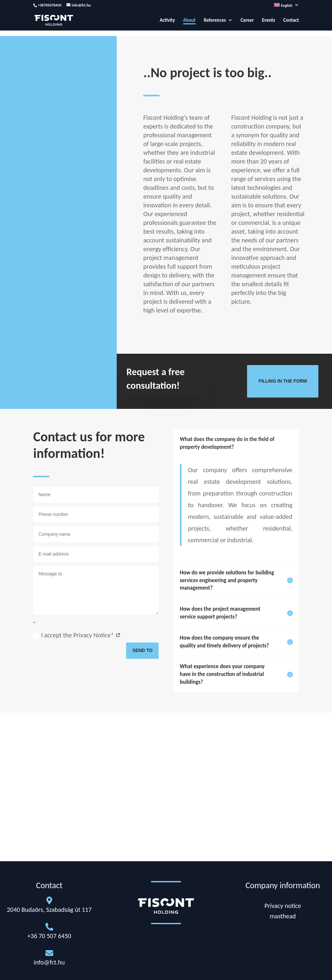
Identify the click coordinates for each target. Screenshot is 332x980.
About (189, 20)
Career (247, 20)
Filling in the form (283, 381)
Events (269, 20)
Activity (167, 20)
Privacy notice (283, 906)
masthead (283, 916)
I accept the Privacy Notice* (77, 635)
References (215, 20)
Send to (142, 650)
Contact (291, 20)
